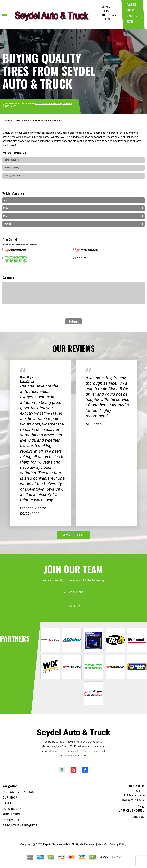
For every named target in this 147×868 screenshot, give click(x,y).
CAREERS (9, 803)
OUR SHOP (10, 797)
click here (73, 606)
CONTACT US (12, 820)
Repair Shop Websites (57, 844)
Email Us (139, 817)
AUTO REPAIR (12, 809)
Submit (73, 322)
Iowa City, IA (27, 381)
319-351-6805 (66, 742)
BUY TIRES (58, 121)
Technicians (76, 592)
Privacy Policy (118, 844)
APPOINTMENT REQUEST (20, 825)
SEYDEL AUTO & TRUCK (18, 121)
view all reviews (73, 535)
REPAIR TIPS (42, 121)
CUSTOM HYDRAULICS (18, 792)
